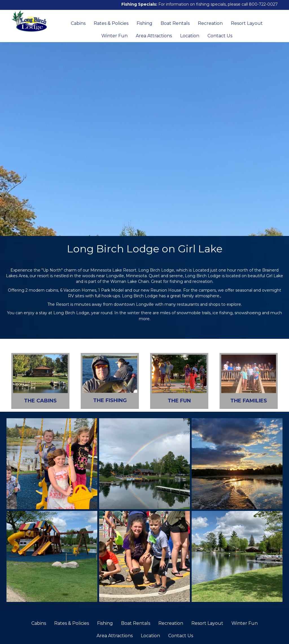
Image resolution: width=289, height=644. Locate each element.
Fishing (144, 23)
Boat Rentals (175, 23)
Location (190, 36)
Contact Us (220, 36)
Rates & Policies (111, 23)
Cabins (78, 23)
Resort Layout (247, 23)
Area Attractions (154, 36)
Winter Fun (114, 36)
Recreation (210, 23)
